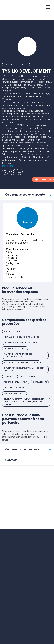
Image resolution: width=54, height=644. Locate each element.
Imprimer (20, 172)
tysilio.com (7, 166)
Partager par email (12, 172)
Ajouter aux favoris (5, 172)
